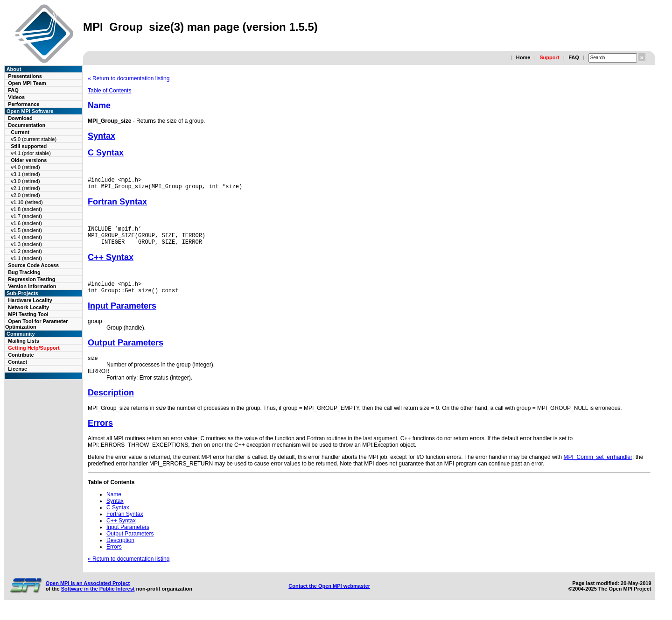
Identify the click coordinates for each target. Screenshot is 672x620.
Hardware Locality (30, 300)
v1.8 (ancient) (26, 209)
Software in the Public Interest (98, 599)
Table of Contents (109, 91)
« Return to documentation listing (129, 78)
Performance (24, 104)
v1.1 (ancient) (26, 258)
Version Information (32, 286)
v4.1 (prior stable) (31, 153)
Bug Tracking (24, 272)
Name (99, 106)
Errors (100, 433)
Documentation (27, 125)
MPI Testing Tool (28, 314)
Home (523, 57)
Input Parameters (122, 316)
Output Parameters (126, 352)
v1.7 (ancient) (26, 216)
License (17, 369)
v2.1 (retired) (25, 188)
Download (20, 118)
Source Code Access (33, 265)
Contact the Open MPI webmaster (329, 596)
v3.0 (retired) (25, 181)
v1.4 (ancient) (26, 237)
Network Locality (28, 307)
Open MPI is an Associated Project (88, 593)
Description (111, 402)
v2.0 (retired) (25, 195)
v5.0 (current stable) (34, 139)
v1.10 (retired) (27, 202)
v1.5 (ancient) (26, 230)
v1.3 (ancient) (26, 244)
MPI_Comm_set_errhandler (598, 467)
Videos (16, 97)
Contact (17, 362)
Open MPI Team (27, 83)
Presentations (25, 76)
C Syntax (106, 153)
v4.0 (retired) (25, 167)
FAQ (574, 57)
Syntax (101, 136)
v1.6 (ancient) (26, 223)
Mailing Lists (24, 341)
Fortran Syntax (117, 204)
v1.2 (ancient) (26, 251)
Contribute (21, 355)
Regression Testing (31, 279)
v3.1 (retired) (25, 174)
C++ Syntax (111, 264)
